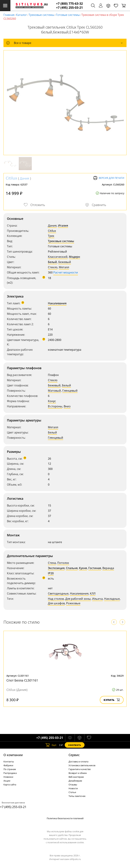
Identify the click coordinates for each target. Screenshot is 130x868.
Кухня (83, 568)
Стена (52, 563)
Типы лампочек (77, 796)
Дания (24, 178)
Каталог (22, 15)
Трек (51, 236)
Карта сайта (10, 785)
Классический (58, 257)
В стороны (55, 406)
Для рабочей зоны (78, 599)
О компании (13, 755)
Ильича (97, 599)
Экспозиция (56, 568)
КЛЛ (93, 593)
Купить (112, 700)
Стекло (53, 267)
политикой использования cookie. (66, 842)
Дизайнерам (75, 781)
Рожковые (73, 603)
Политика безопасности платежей (65, 818)
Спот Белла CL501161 (22, 680)
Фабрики (8, 765)
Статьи (72, 792)
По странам (10, 769)
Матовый (54, 391)
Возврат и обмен (78, 773)
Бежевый (65, 262)
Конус (52, 401)
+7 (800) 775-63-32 (69, 4)
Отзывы (73, 785)
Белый (52, 262)
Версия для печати (109, 178)
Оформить (75, 745)
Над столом (56, 599)
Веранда (108, 568)
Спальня (72, 568)
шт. (51, 745)
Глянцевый (70, 391)
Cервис (74, 755)
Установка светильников (82, 765)
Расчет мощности (66, 272)
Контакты (9, 762)
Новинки (8, 777)
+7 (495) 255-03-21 (69, 8)
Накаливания (57, 303)
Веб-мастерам (76, 777)
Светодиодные (58, 593)
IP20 (51, 573)
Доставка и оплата (78, 762)
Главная (9, 15)
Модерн (74, 257)
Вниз (67, 406)
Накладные (112, 599)
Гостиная (95, 568)
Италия (63, 226)
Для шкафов (56, 603)
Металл (64, 267)
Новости (73, 788)
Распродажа (10, 773)
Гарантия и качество (80, 769)
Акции (7, 781)
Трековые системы (41, 15)
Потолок (63, 563)
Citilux (11, 178)
